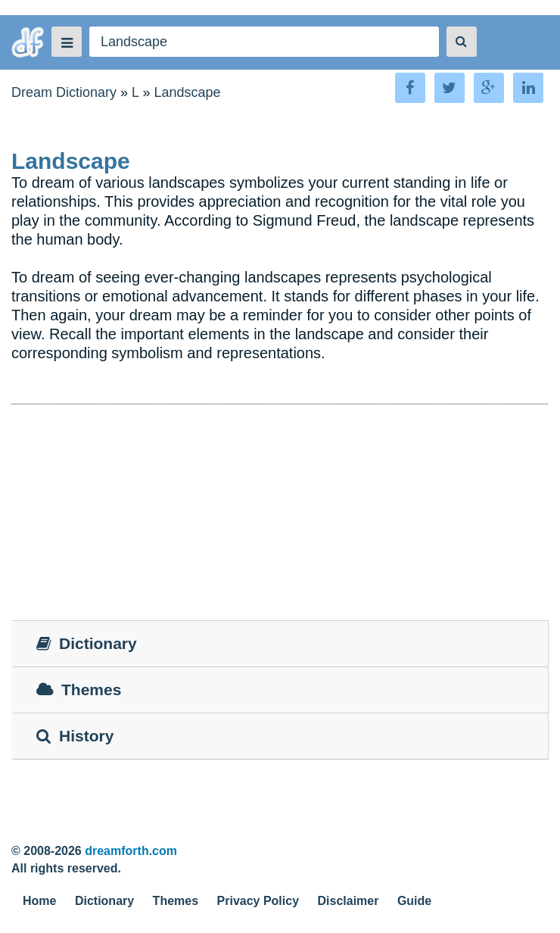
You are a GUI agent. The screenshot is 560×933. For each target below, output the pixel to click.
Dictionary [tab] (87, 643)
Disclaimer (348, 901)
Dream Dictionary (64, 92)
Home (39, 901)
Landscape (187, 92)
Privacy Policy (258, 901)
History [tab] (75, 736)
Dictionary (104, 901)
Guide (414, 901)
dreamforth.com (131, 851)
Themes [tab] (79, 690)
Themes (176, 901)
